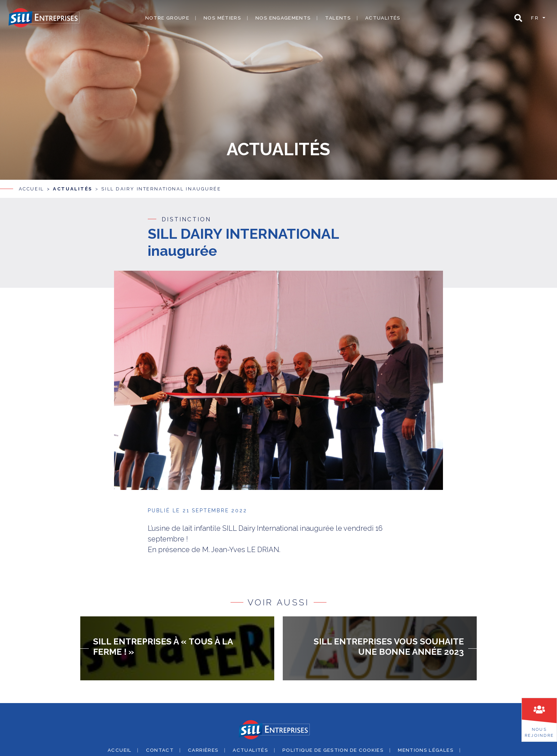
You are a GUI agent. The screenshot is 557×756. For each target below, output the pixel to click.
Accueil (31, 188)
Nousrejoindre (539, 732)
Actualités (383, 18)
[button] (518, 18)
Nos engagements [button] (283, 18)
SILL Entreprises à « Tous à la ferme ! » (163, 646)
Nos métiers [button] (222, 18)
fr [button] (536, 18)
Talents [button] (338, 18)
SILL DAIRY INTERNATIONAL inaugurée (161, 188)
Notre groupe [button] (167, 18)
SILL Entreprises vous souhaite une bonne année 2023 (389, 646)
